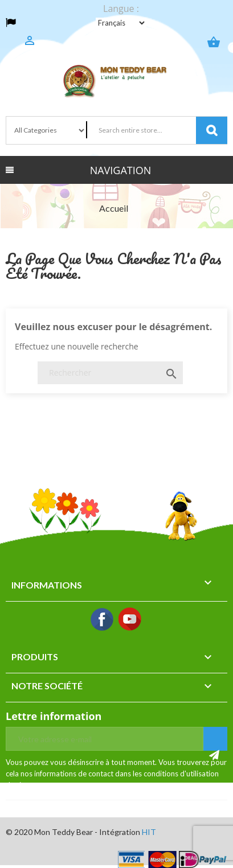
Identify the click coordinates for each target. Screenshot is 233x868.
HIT (149, 832)
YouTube (130, 620)
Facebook (103, 620)
